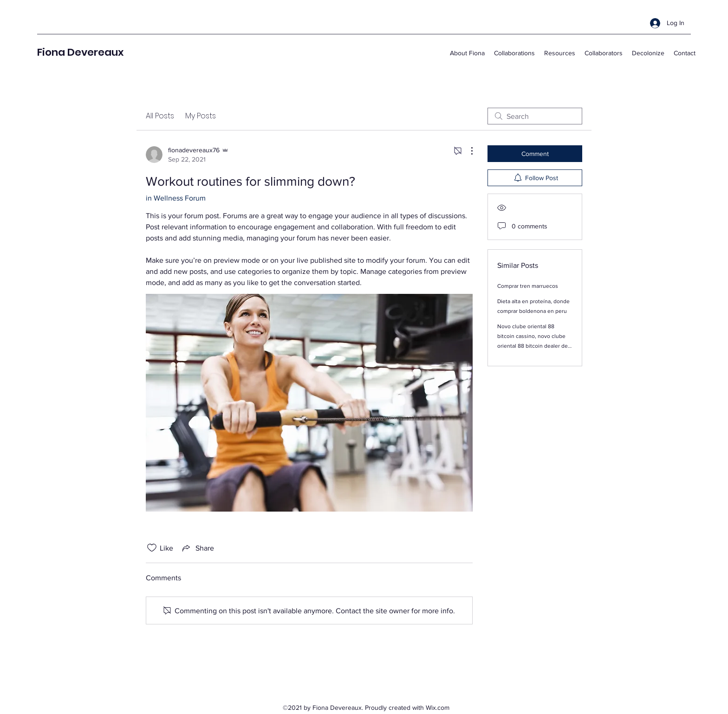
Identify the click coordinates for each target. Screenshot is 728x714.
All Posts (160, 116)
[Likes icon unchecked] (152, 548)
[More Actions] (467, 151)
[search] (535, 116)
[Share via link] (197, 548)
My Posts (201, 116)
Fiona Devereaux (80, 52)
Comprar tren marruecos (528, 286)
